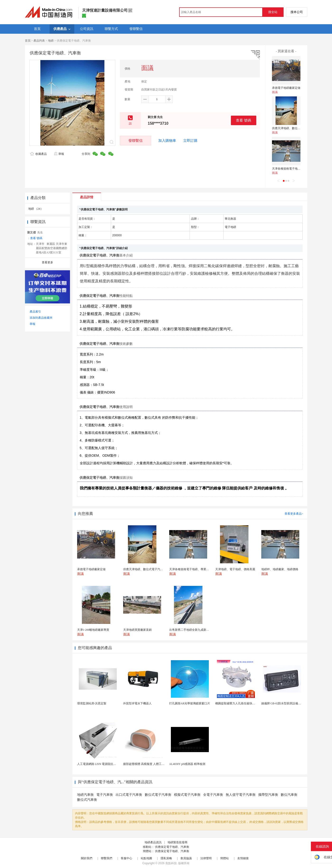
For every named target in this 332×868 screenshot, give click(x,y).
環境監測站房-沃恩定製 (92, 703)
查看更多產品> (294, 514)
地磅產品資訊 (153, 842)
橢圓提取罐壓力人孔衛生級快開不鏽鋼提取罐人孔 (247, 703)
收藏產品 (38, 154)
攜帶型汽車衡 (268, 795)
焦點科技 (171, 863)
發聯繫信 (136, 140)
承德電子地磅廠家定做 (286, 88)
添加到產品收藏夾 (41, 318)
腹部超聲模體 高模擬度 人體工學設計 (147, 764)
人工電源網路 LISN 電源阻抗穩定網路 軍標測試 (107, 764)
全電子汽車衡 (213, 795)
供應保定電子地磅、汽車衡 (172, 847)
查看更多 (47, 262)
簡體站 (224, 858)
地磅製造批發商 (178, 842)
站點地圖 (146, 858)
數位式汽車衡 (87, 800)
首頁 (28, 41)
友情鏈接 (243, 858)
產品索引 (35, 312)
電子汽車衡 (105, 795)
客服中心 (126, 858)
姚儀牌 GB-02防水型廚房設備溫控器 (284, 703)
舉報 (59, 154)
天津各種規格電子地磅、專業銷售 (293, 169)
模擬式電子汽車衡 (187, 795)
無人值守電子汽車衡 (241, 795)
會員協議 (186, 858)
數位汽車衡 (289, 795)
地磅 (51, 41)
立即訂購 (190, 141)
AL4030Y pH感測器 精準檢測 (187, 764)
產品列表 (39, 41)
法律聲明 (206, 858)
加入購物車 (167, 141)
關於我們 (87, 858)
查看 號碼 (243, 120)
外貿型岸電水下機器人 (137, 703)
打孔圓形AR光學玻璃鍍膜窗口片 (190, 703)
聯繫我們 (107, 858)
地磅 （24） (36, 209)
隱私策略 (166, 858)
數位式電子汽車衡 (158, 795)
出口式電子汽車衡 (129, 795)
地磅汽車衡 (85, 795)
